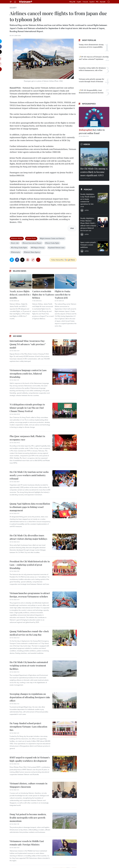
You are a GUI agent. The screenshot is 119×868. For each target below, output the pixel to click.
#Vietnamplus (16, 252)
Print (28, 260)
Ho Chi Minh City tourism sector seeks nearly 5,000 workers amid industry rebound (29, 475)
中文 (97, 2)
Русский (103, 2)
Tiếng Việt (72, 2)
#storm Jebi (15, 243)
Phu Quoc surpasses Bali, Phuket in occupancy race (27, 438)
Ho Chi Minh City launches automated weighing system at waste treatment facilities (29, 665)
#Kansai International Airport (32, 243)
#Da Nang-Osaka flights (19, 247)
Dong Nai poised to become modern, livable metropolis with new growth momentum (28, 818)
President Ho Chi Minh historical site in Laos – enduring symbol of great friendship (30, 565)
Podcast (88, 189)
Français (85, 2)
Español (92, 2)
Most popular (89, 40)
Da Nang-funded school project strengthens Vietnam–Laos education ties (28, 727)
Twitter (22, 260)
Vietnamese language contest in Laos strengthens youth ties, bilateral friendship (28, 374)
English (79, 2)
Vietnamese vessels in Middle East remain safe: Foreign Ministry (27, 843)
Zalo (12, 260)
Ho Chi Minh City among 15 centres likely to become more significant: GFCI (94, 172)
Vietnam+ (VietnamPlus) (26, 2)
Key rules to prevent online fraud (92, 131)
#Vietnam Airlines (17, 238)
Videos (87, 144)
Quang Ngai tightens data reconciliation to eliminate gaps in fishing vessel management (30, 507)
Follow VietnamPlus (57, 260)
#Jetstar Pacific (31, 238)
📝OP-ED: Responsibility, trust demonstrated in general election (91, 91)
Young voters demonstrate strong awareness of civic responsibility (91, 46)
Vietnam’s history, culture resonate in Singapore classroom (28, 785)
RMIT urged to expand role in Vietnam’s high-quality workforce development (30, 759)
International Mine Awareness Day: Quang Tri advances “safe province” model (28, 344)
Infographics (89, 104)
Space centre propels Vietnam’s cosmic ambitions (88, 245)
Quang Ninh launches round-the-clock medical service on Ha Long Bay (29, 633)
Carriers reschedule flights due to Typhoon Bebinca (43, 294)
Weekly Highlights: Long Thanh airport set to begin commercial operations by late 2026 (88, 200)
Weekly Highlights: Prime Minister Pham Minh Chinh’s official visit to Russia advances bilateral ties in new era (88, 224)
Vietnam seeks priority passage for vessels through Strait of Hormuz (91, 80)
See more (17, 336)
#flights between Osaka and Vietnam (52, 238)
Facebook (17, 260)
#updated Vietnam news (56, 247)
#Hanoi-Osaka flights (52, 243)
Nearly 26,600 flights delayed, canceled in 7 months (20, 294)
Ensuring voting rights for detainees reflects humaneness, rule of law (92, 69)
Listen (87, 210)
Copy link (33, 260)
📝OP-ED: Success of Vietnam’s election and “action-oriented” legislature (94, 58)
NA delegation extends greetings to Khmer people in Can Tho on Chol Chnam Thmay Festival (27, 408)
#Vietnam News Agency (32, 252)
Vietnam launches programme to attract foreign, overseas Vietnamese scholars (30, 595)
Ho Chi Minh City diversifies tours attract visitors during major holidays (28, 537)
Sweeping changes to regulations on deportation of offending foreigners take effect (30, 697)
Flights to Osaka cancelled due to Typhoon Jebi (63, 294)
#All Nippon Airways (38, 247)
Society (13, 8)
